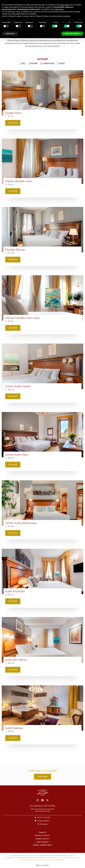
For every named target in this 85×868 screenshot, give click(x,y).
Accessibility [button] (44, 865)
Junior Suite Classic (18, 386)
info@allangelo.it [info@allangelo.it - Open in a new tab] (44, 821)
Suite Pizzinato (15, 591)
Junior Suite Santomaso (21, 523)
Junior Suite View (17, 455)
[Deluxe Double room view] (42, 298)
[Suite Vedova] (42, 708)
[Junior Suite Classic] (42, 366)
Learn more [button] (10, 34)
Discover (13, 123)
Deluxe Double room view (22, 318)
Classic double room (19, 181)
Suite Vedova (14, 728)
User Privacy (43, 842)
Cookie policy (42, 839)
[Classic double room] (42, 161)
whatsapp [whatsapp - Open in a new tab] (44, 824)
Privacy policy (42, 836)
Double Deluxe (15, 250)
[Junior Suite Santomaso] (42, 503)
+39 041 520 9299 (44, 817)
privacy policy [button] (64, 5)
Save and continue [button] (72, 34)
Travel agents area (42, 845)
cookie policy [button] (59, 9)
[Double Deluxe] (42, 230)
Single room (13, 113)
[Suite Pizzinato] (42, 571)
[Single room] (42, 93)
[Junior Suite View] (42, 435)
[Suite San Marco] (42, 640)
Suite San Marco (16, 660)
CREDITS (42, 833)
